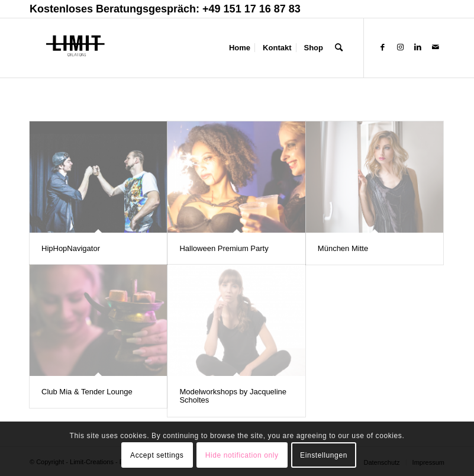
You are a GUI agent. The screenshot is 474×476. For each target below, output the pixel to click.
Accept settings (157, 455)
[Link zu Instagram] (400, 47)
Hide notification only (242, 455)
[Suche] (339, 48)
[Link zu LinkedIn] (418, 47)
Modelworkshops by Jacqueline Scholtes (233, 396)
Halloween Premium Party (224, 248)
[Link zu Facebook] (382, 47)
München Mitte (343, 248)
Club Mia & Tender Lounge (87, 392)
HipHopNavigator (71, 248)
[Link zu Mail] (436, 47)
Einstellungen (324, 455)
